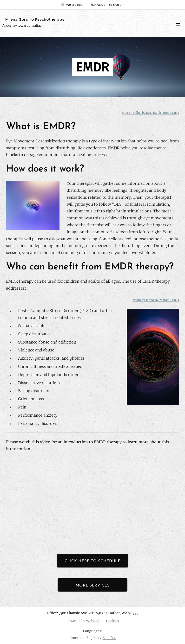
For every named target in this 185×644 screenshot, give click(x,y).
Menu (178, 24)
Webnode (94, 621)
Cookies (113, 621)
